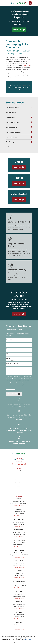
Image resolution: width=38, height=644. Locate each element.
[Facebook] (13, 464)
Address (8, 358)
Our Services (19, 474)
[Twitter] (16, 464)
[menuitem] (18, 108)
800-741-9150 (19, 460)
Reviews (19, 486)
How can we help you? (12, 368)
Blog (19, 489)
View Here (19, 167)
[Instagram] (25, 464)
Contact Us (19, 30)
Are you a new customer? (12, 363)
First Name (9, 339)
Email (8, 354)
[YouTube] (22, 464)
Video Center (19, 483)
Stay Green (27, 65)
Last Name (9, 344)
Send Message (14, 394)
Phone (8, 349)
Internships (19, 477)
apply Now (19, 314)
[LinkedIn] (19, 464)
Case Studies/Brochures (19, 480)
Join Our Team (19, 471)
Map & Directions (19, 506)
